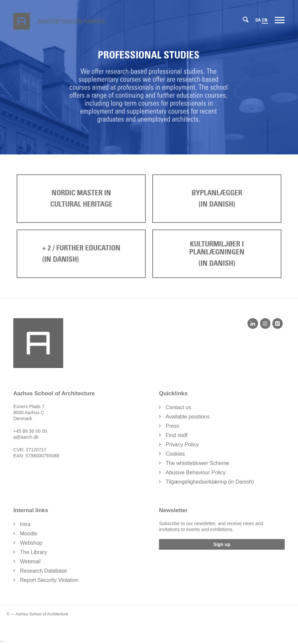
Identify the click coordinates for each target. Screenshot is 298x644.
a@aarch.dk (26, 437)
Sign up (222, 544)
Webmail (30, 561)
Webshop (31, 543)
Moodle (29, 534)
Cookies (175, 454)
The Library (33, 552)
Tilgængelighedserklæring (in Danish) (210, 482)
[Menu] (280, 20)
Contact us (178, 407)
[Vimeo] (278, 323)
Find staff (177, 435)
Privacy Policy (182, 445)
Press (172, 426)
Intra (25, 524)
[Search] (246, 20)
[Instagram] (265, 323)
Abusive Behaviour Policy (196, 472)
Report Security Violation (49, 580)
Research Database (43, 571)
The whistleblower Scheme (197, 463)
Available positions (188, 417)
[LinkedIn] (253, 323)
